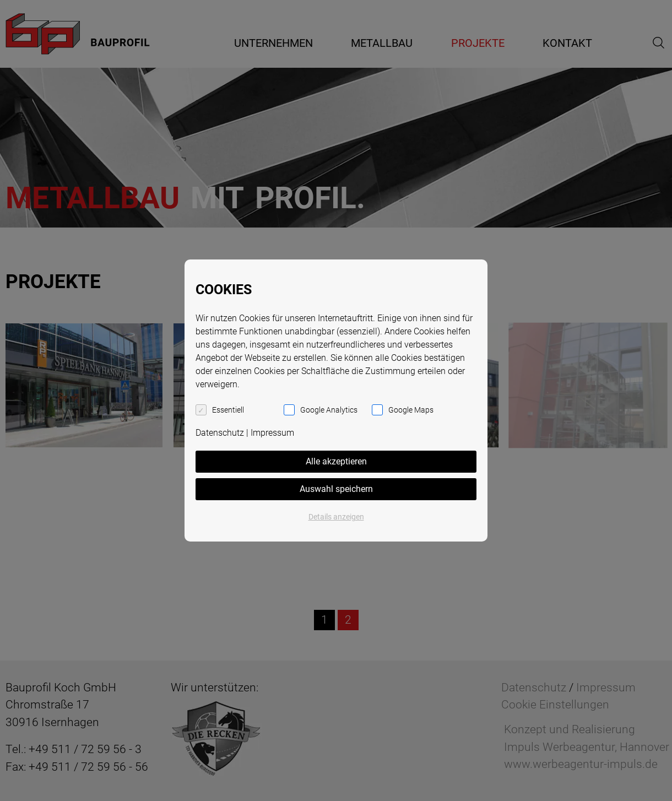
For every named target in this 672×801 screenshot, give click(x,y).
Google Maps (411, 410)
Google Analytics (329, 410)
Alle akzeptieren (336, 461)
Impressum (272, 433)
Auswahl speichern (336, 489)
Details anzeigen (336, 517)
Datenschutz (220, 433)
